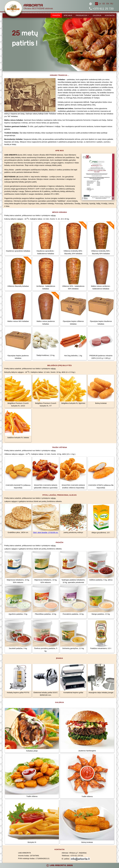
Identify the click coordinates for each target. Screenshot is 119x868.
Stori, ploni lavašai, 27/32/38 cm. (46, 532)
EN (108, 4)
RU (112, 4)
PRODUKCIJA (82, 15)
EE (104, 4)
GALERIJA (97, 15)
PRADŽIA (56, 15)
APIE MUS (68, 15)
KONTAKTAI (110, 15)
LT (97, 4)
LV (100, 4)
